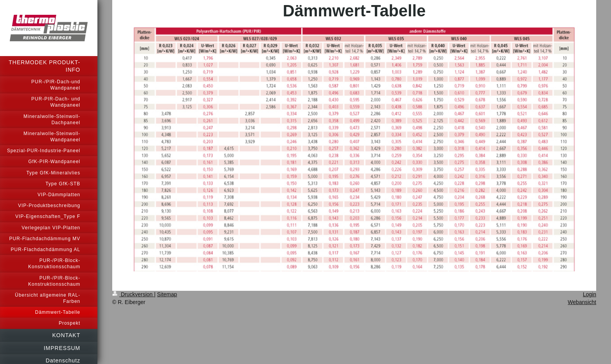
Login (590, 294)
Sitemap (167, 294)
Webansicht (582, 302)
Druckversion (133, 294)
